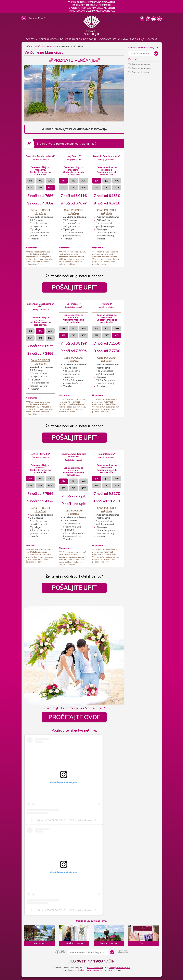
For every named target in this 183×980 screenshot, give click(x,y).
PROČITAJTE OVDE (74, 717)
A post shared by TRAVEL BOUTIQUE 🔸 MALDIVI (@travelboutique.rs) (64, 820)
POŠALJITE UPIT (74, 287)
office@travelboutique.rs (120, 968)
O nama (123, 39)
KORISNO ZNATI (107, 39)
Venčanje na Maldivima (139, 64)
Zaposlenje (137, 39)
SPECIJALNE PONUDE (51, 39)
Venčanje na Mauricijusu (140, 68)
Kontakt (152, 39)
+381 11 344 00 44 (94, 968)
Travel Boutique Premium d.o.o (90, 970)
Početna (31, 39)
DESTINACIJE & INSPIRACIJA (81, 39)
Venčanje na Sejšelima (139, 72)
